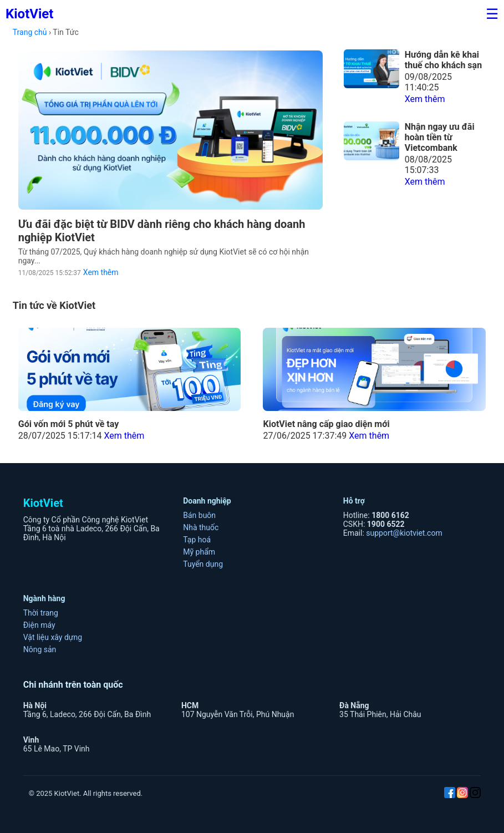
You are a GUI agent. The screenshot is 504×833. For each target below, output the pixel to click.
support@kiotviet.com (404, 533)
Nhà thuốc (201, 527)
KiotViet (29, 14)
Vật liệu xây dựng (53, 637)
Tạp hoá (197, 540)
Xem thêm (101, 272)
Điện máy (39, 625)
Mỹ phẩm (199, 552)
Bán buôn (199, 515)
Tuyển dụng (203, 564)
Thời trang (41, 613)
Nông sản (40, 649)
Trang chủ (30, 32)
